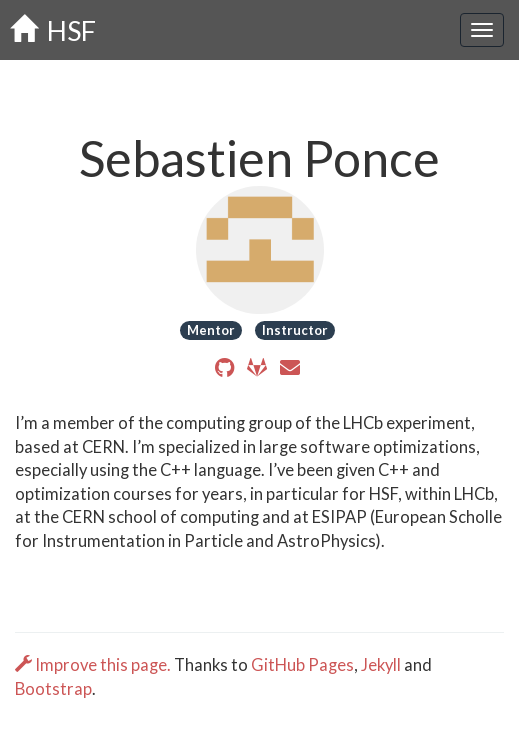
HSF (53, 30)
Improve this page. (94, 665)
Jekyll (381, 665)
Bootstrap (53, 689)
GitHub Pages (302, 665)
